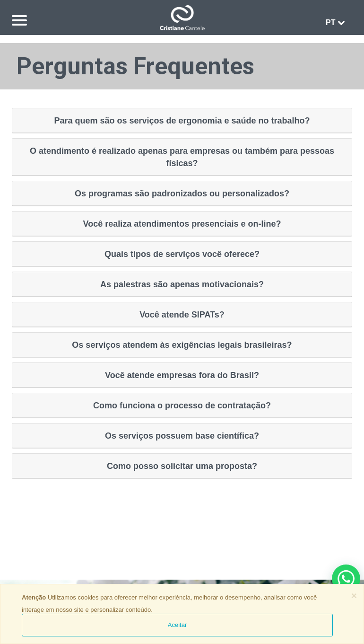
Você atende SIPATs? (182, 315)
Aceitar (177, 625)
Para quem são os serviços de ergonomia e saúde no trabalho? (182, 121)
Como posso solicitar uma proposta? (182, 466)
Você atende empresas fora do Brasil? (182, 375)
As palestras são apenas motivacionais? (182, 284)
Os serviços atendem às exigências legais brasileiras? (182, 345)
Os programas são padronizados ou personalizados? (182, 194)
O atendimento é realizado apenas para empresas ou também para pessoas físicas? (182, 157)
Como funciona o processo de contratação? (182, 406)
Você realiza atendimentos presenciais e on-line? (182, 224)
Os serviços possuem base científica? (182, 436)
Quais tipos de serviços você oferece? (182, 254)
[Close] (354, 595)
